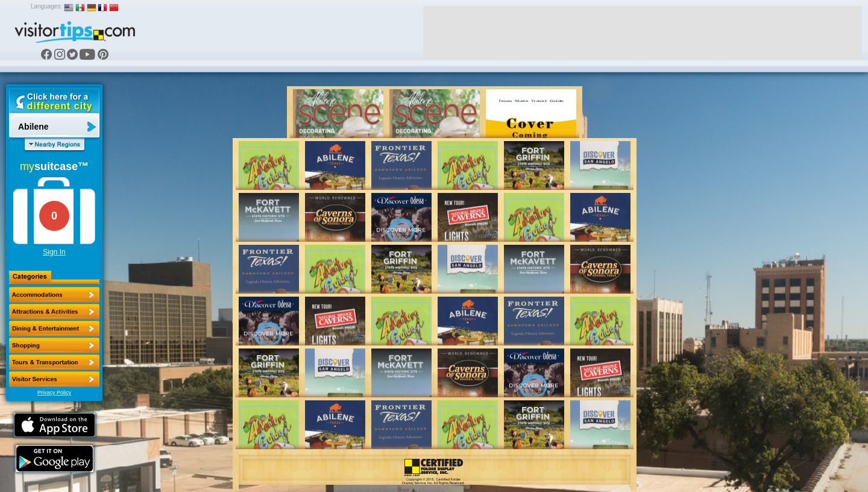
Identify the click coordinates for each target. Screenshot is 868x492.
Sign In (54, 252)
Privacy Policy (54, 393)
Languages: (46, 6)
